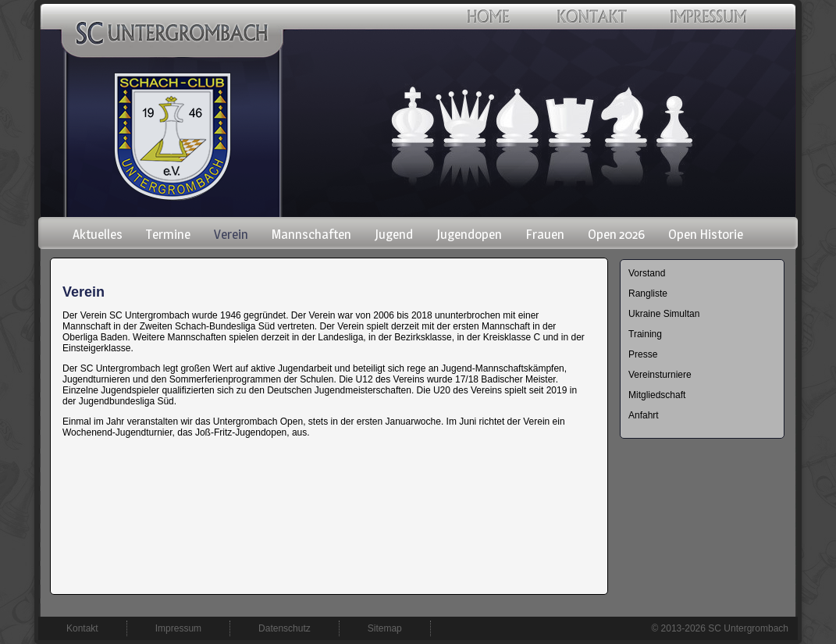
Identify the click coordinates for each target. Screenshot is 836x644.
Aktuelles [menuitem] (98, 234)
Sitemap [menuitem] (385, 628)
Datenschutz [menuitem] (285, 628)
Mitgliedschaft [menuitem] (657, 395)
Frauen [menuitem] (545, 234)
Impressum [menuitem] (178, 628)
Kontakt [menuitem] (82, 628)
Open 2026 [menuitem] (616, 234)
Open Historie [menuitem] (706, 234)
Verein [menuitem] (231, 234)
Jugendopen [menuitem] (469, 234)
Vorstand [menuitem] (647, 273)
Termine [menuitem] (168, 234)
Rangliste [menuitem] (648, 294)
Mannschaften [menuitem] (311, 234)
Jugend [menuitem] (394, 234)
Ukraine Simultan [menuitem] (664, 314)
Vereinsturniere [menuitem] (660, 375)
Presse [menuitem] (643, 354)
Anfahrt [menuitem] (644, 415)
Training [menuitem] (645, 334)
